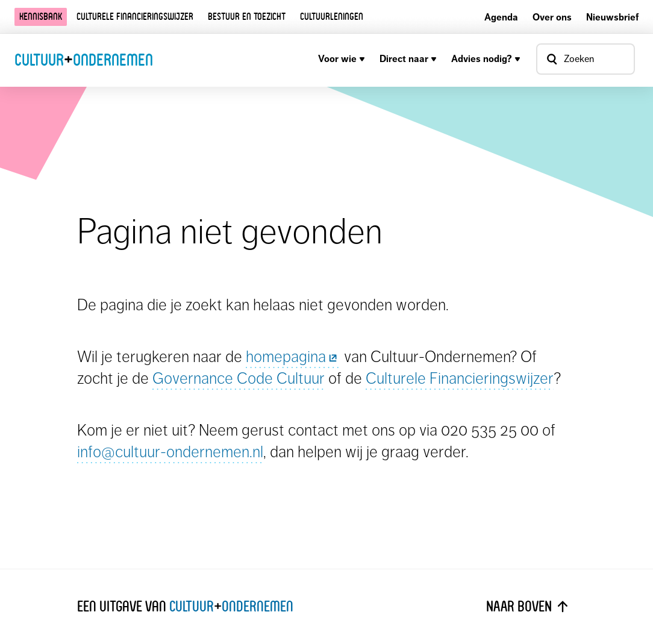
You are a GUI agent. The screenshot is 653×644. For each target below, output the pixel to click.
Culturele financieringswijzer (135, 17)
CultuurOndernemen (84, 60)
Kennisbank (41, 17)
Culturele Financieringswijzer (460, 378)
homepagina (293, 356)
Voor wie (342, 59)
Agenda (501, 17)
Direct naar (408, 59)
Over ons (552, 17)
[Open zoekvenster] (586, 59)
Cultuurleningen (332, 17)
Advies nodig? (486, 59)
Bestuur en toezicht (247, 17)
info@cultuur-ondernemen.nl (170, 452)
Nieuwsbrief (612, 17)
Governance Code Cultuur (239, 378)
